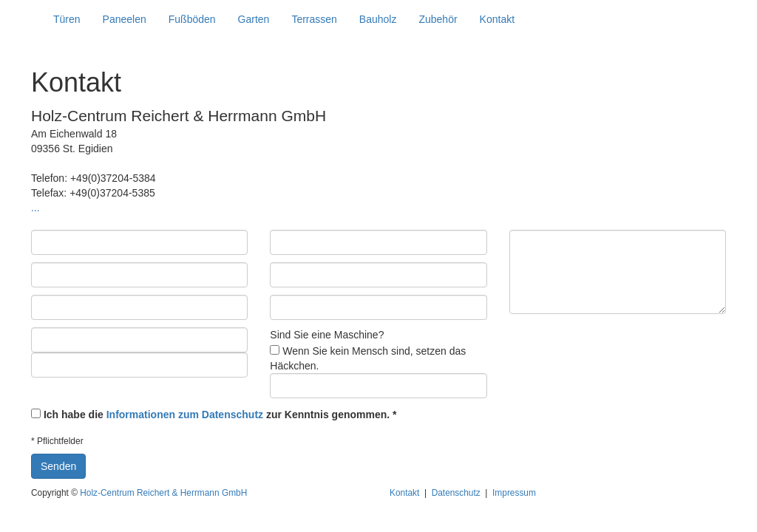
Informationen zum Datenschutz (185, 415)
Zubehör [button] (438, 19)
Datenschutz (456, 493)
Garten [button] (254, 19)
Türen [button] (67, 19)
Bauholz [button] (378, 19)
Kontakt (404, 493)
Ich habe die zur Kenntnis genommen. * (220, 415)
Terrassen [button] (314, 19)
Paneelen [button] (125, 19)
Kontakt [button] (497, 19)
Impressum (514, 493)
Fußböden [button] (192, 19)
